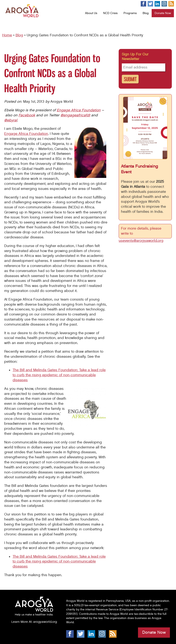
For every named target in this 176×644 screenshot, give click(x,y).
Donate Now (163, 13)
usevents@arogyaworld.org (141, 241)
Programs (130, 13)
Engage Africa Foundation (79, 110)
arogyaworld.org (45, 622)
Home (7, 35)
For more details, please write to (141, 231)
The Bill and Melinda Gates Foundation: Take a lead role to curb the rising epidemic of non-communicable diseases (59, 375)
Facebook (27, 115)
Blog (146, 13)
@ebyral (11, 120)
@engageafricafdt (75, 115)
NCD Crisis (110, 13)
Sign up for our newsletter (135, 57)
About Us (91, 13)
